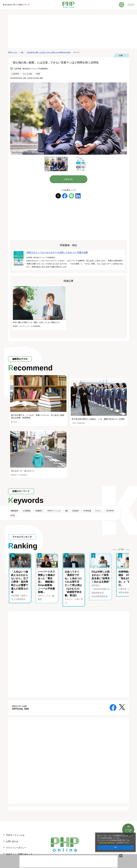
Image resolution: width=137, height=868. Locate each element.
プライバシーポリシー (107, 843)
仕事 (121, 55)
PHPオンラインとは (15, 835)
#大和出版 (87, 511)
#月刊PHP (110, 511)
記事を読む (68, 179)
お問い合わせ (12, 841)
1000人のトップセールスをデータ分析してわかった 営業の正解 (57, 252)
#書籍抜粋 (14, 511)
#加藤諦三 (39, 511)
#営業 (38, 74)
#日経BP (75, 511)
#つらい (99, 511)
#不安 (13, 515)
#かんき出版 (27, 74)
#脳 (66, 511)
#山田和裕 (15, 74)
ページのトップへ (128, 823)
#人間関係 (27, 511)
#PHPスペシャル (54, 511)
